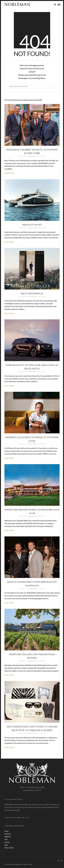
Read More (9, 173)
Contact (7, 842)
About (7, 831)
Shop (6, 845)
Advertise (8, 834)
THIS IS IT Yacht (32, 225)
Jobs (6, 839)
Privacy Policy (9, 848)
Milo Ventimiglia (32, 294)
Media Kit (8, 837)
